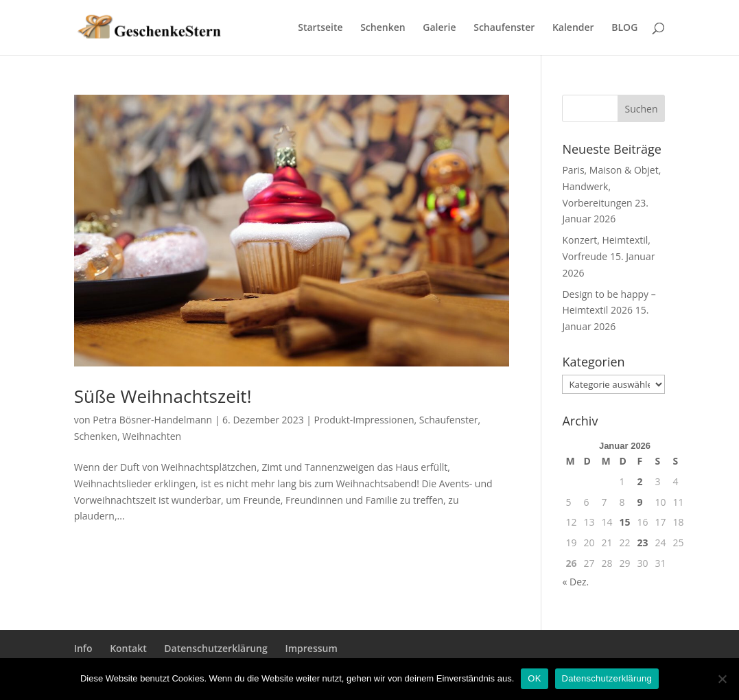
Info (83, 648)
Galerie (439, 28)
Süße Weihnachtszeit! (163, 396)
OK (534, 678)
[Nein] (722, 679)
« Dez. (575, 582)
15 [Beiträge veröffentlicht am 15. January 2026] (624, 522)
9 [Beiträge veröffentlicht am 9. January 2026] (640, 502)
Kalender (573, 28)
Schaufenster (504, 28)
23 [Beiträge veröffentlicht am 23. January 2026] (643, 542)
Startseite (320, 28)
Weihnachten (152, 436)
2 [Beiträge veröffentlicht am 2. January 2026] (640, 481)
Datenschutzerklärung (215, 648)
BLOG (624, 28)
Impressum (311, 648)
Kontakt (128, 648)
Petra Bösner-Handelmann (152, 420)
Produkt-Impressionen (364, 420)
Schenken (383, 28)
